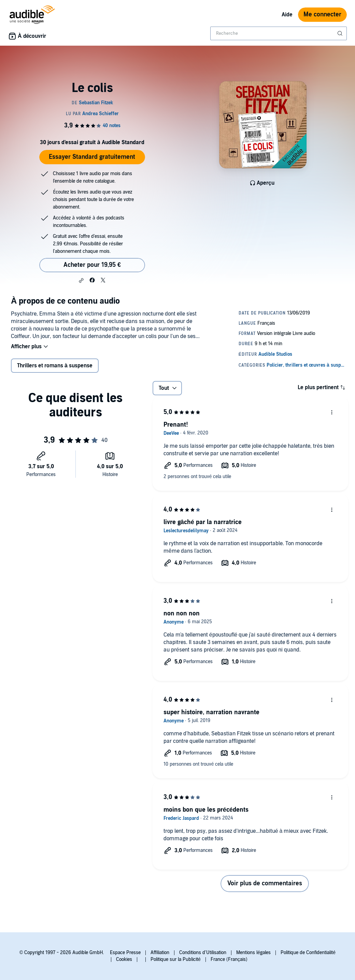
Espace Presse (125, 953)
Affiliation (160, 953)
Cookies (124, 959)
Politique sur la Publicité (176, 959)
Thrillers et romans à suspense (55, 366)
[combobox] (279, 33)
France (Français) (229, 959)
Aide (287, 15)
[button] (81, 280)
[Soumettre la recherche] (341, 33)
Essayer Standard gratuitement (92, 157)
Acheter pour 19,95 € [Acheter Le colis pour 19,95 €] (92, 265)
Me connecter (322, 14)
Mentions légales (253, 953)
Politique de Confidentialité (308, 953)
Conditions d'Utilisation (203, 953)
